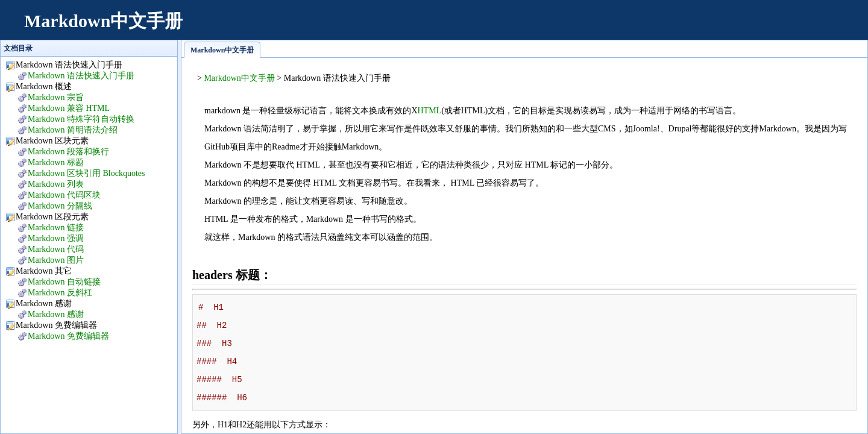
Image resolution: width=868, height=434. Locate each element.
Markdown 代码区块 (64, 195)
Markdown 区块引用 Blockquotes (86, 173)
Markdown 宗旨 (56, 97)
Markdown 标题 (56, 162)
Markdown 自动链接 (64, 282)
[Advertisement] (637, 27)
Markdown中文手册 (103, 21)
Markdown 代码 (56, 249)
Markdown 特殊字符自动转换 (81, 119)
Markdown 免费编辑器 (68, 336)
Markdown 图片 (56, 260)
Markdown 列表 (56, 184)
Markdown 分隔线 (60, 206)
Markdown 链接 (56, 228)
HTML (430, 111)
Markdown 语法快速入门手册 (81, 76)
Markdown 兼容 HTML (69, 108)
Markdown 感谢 (56, 314)
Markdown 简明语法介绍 (73, 130)
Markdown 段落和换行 (68, 152)
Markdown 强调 (56, 238)
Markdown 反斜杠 (60, 293)
